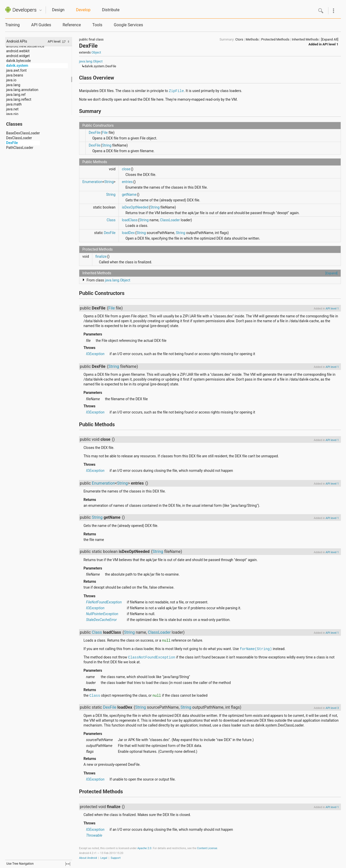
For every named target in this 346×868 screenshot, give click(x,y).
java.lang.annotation (22, 90)
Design (58, 10)
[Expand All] (330, 39)
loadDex (128, 233)
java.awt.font (16, 70)
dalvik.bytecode (18, 61)
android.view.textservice (25, 46)
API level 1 (330, 44)
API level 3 (332, 708)
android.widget (18, 56)
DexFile (12, 143)
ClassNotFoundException (152, 657)
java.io (11, 80)
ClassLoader (170, 220)
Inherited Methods (305, 39)
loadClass (130, 220)
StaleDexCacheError (101, 620)
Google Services (128, 25)
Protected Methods (275, 39)
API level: (55, 41)
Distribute (111, 10)
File (105, 133)
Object (96, 52)
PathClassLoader (20, 148)
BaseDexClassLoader (23, 133)
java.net (12, 109)
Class (111, 220)
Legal (104, 858)
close (126, 169)
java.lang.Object (91, 61)
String (107, 145)
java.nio (12, 114)
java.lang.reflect (19, 99)
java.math (14, 104)
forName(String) (256, 649)
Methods (252, 39)
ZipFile (176, 91)
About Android (88, 858)
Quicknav (41, 10)
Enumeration (92, 182)
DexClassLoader (19, 138)
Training (12, 25)
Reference (72, 25)
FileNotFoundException (104, 602)
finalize (101, 256)
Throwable (94, 835)
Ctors (239, 39)
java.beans (15, 75)
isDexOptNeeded (135, 207)
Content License (207, 848)
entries (127, 182)
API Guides (41, 25)
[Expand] (331, 273)
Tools (97, 25)
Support (116, 858)
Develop (83, 10)
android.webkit (18, 51)
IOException (95, 354)
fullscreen (68, 864)
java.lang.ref (16, 95)
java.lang (13, 85)
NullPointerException (102, 614)
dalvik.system (17, 66)
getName (129, 195)
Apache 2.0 (144, 848)
